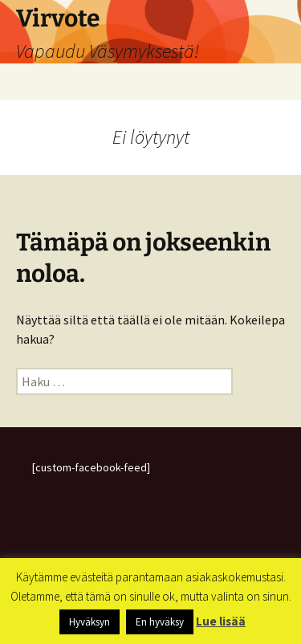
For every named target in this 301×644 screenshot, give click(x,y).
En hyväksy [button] (160, 622)
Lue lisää (221, 621)
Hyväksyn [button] (89, 622)
